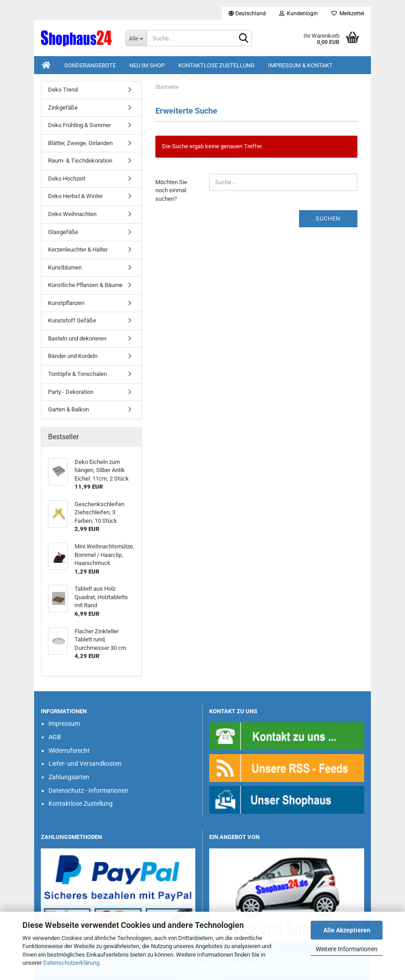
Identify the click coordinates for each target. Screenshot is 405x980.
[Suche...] (136, 38)
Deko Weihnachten (72, 214)
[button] (247, 13)
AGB (55, 737)
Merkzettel (348, 13)
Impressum (64, 724)
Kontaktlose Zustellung (216, 65)
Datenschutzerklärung (71, 963)
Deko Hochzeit (67, 179)
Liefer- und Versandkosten (85, 764)
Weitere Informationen (347, 949)
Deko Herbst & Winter (75, 196)
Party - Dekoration (71, 392)
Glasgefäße (63, 232)
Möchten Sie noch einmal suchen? (171, 190)
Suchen (328, 219)
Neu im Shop (147, 65)
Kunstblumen (65, 267)
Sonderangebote (90, 65)
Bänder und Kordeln (73, 356)
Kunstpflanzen (66, 303)
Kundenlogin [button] (299, 13)
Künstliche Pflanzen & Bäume (85, 285)
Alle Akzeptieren (347, 930)
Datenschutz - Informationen (88, 790)
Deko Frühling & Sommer (79, 125)
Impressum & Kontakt (300, 65)
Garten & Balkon (68, 409)
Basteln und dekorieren (77, 338)
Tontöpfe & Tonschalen (77, 374)
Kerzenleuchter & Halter (78, 249)
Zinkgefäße (63, 108)
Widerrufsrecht (69, 750)
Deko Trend (63, 90)
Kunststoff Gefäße (72, 320)
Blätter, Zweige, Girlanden (80, 143)
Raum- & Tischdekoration (80, 161)
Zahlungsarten (69, 777)
